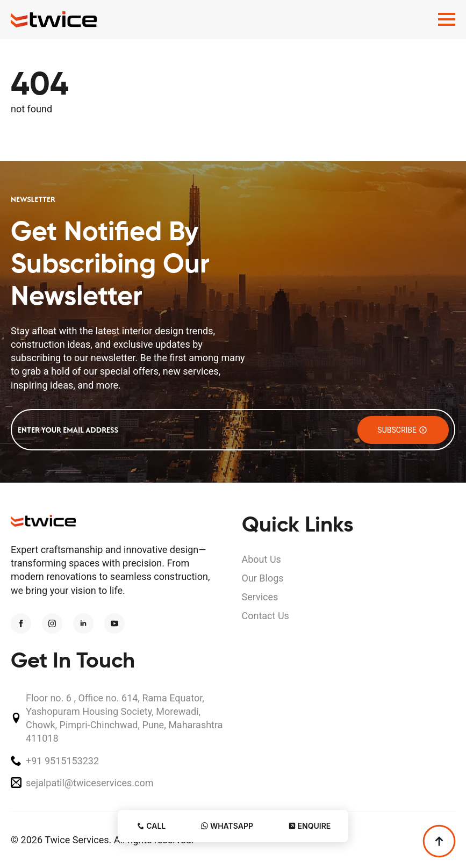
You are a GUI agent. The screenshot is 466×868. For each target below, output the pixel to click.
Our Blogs (263, 578)
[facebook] (21, 623)
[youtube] (114, 623)
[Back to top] (439, 841)
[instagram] (52, 623)
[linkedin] (83, 623)
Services (260, 597)
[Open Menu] (447, 19)
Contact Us (266, 616)
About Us (261, 559)
